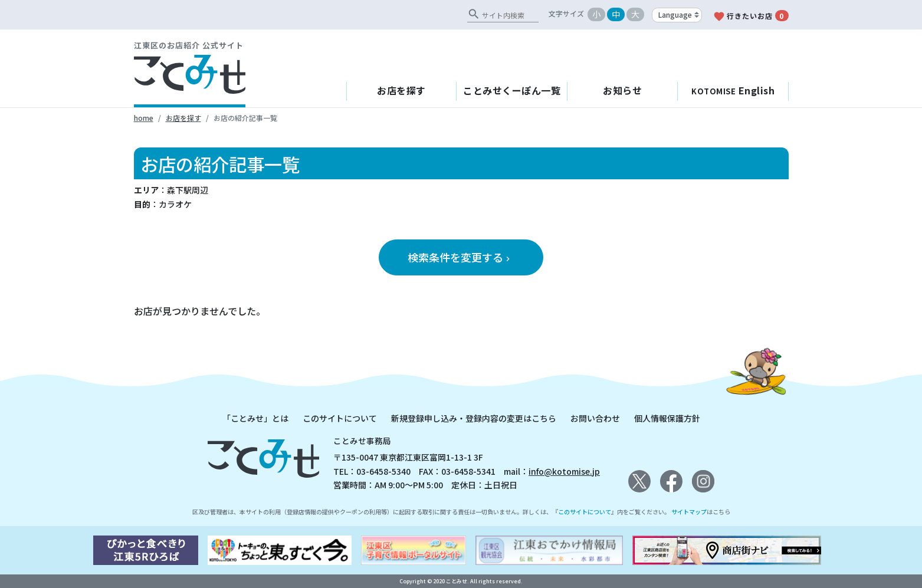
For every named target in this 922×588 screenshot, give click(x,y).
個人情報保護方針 (667, 418)
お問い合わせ (595, 418)
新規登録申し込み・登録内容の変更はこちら (474, 418)
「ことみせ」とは (255, 418)
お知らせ (622, 90)
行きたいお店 (751, 16)
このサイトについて (340, 418)
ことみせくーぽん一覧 (512, 90)
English (733, 90)
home (144, 118)
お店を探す (401, 90)
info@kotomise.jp (564, 471)
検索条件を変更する (460, 257)
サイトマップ (689, 512)
